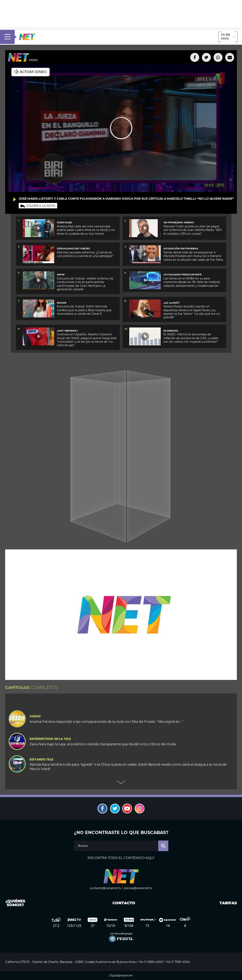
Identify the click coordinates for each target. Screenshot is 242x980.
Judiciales (64, 222)
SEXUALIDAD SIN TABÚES (73, 248)
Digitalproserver (121, 976)
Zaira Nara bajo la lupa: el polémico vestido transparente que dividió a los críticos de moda (103, 744)
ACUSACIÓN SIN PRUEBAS (181, 248)
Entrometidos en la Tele (50, 739)
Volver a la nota (41, 206)
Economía (171, 331)
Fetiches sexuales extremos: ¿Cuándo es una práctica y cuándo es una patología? (85, 254)
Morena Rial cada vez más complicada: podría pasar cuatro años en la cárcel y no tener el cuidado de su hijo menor (86, 230)
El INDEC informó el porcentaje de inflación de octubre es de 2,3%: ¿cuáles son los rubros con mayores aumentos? (191, 338)
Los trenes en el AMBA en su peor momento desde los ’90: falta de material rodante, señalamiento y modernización (192, 282)
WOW (61, 274)
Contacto (123, 903)
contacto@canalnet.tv (105, 888)
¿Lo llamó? (172, 303)
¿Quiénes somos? (15, 903)
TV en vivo (228, 37)
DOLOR (62, 303)
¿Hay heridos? (67, 331)
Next (121, 782)
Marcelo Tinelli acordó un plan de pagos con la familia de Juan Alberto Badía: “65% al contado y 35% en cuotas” (193, 230)
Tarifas (228, 903)
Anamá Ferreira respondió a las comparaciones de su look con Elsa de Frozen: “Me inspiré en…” (106, 722)
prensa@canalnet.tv (138, 888)
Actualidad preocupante (183, 274)
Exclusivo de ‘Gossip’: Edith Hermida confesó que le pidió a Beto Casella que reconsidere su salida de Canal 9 (84, 310)
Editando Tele (41, 760)
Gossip (35, 717)
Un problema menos (179, 222)
